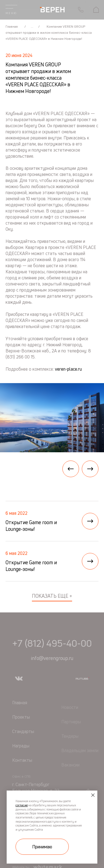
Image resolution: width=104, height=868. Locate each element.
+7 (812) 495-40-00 (52, 653)
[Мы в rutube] (82, 689)
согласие (22, 805)
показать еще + (52, 596)
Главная (12, 26)
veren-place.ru (68, 369)
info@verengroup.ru (52, 668)
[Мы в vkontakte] (19, 689)
